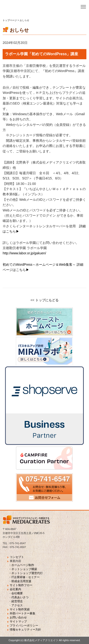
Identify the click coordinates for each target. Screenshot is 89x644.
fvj (38, 7)
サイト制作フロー (21, 585)
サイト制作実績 (20, 609)
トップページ (10, 20)
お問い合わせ (18, 617)
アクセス (17, 605)
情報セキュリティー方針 (25, 630)
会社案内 (15, 589)
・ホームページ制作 (21, 565)
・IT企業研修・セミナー (24, 577)
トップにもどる (47, 300)
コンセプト (17, 557)
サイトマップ (18, 621)
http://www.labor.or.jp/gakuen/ (24, 253)
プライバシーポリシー (24, 626)
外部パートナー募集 (23, 613)
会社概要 (17, 593)
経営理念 (17, 601)
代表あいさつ (20, 597)
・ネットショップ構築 (23, 569)
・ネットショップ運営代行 (26, 573)
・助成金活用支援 (20, 581)
